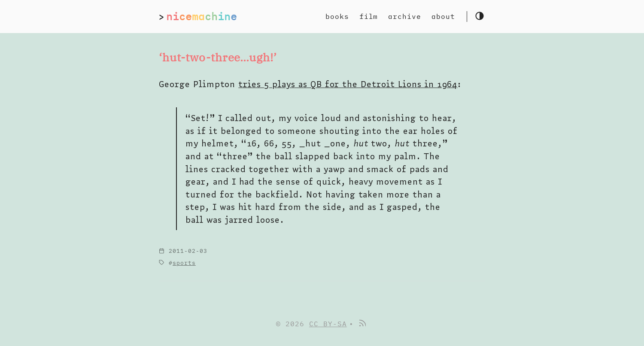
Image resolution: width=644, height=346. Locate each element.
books (337, 16)
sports (184, 263)
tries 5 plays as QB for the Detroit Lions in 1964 (348, 84)
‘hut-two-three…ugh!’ (218, 57)
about (443, 16)
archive (405, 16)
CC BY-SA (328, 324)
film (369, 16)
